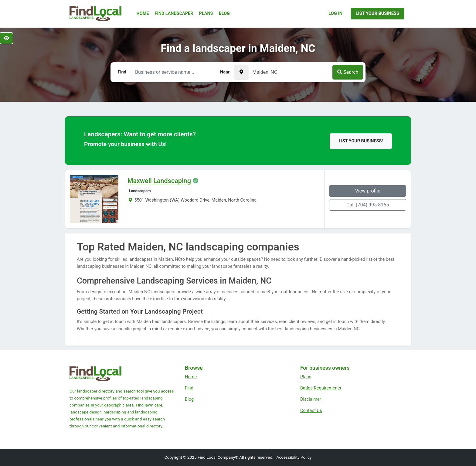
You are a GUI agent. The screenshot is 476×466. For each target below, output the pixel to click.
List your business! (361, 141)
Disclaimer (311, 399)
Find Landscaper (174, 14)
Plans (206, 14)
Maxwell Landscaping (159, 181)
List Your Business (377, 13)
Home (143, 14)
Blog (224, 14)
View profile (368, 191)
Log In (335, 13)
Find (189, 388)
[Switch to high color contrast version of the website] (6, 38)
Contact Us (311, 410)
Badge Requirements (321, 388)
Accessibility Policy (294, 457)
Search (348, 72)
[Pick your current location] (241, 72)
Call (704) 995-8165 (368, 205)
